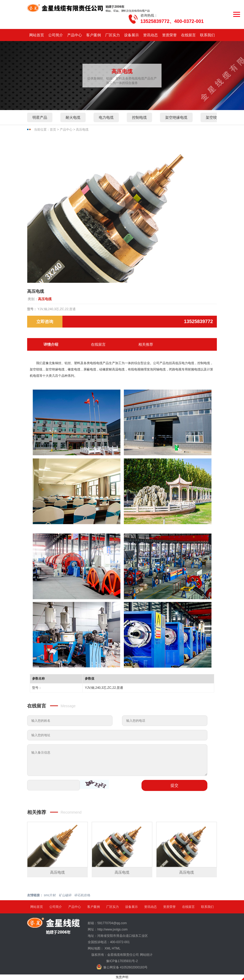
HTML (116, 948)
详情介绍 (51, 344)
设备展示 (131, 35)
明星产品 (40, 117)
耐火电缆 (73, 117)
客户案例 (94, 35)
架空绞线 (213, 117)
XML (108, 948)
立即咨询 (45, 322)
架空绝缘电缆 (176, 117)
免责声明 (122, 977)
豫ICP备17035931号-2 (122, 961)
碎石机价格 (82, 895)
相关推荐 (146, 344)
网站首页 (37, 35)
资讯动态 (150, 35)
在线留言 (188, 35)
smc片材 (50, 895)
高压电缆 (82, 130)
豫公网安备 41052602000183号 (122, 967)
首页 (53, 130)
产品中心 (75, 35)
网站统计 (146, 955)
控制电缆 (139, 117)
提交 (174, 785)
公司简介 (56, 35)
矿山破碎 (65, 895)
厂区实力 (113, 35)
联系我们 (207, 35)
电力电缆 (106, 117)
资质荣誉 (169, 35)
